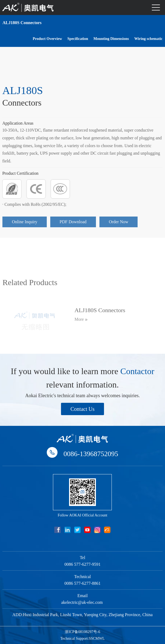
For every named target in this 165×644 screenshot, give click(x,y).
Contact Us (82, 409)
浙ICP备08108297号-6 (82, 632)
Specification (78, 38)
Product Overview (47, 38)
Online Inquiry (25, 225)
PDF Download (73, 225)
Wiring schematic (148, 38)
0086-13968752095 (91, 454)
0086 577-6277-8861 (83, 583)
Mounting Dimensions (111, 38)
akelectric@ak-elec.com (83, 602)
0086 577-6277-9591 (83, 564)
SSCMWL (97, 639)
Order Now (119, 225)
